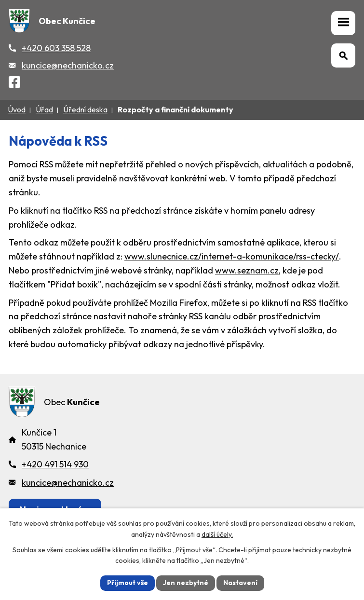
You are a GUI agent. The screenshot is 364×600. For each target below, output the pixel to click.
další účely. (217, 534)
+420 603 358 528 (56, 48)
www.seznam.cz (247, 270)
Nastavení (240, 583)
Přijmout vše (128, 583)
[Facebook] (14, 84)
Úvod (17, 109)
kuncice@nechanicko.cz (68, 65)
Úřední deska (85, 109)
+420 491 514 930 (55, 464)
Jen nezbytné (186, 583)
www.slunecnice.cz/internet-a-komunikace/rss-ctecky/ (232, 256)
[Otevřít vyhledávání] (343, 55)
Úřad (44, 109)
